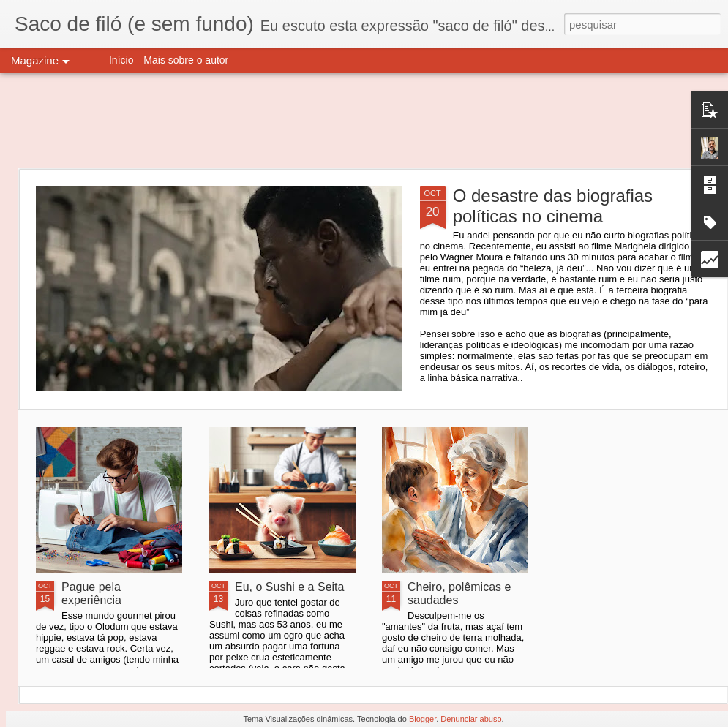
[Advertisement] (364, 121)
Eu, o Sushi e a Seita (289, 587)
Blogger (423, 719)
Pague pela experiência (91, 594)
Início (121, 60)
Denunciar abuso (471, 719)
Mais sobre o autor (186, 60)
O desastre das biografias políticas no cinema (553, 206)
